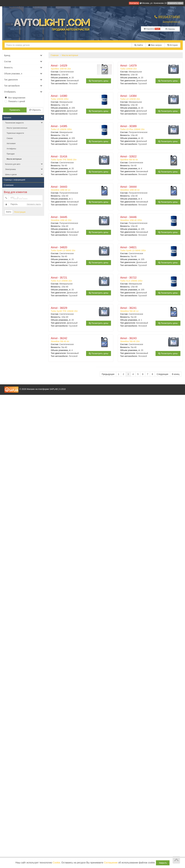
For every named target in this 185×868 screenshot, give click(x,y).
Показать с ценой (17, 101)
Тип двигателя (23, 80)
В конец (176, 374)
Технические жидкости (24, 123)
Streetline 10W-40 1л (74, 188)
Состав (23, 61)
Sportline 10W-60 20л (74, 67)
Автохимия (11, 143)
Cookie (56, 863)
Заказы (170, 29)
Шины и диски (24, 174)
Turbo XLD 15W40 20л (74, 279)
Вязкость (23, 68)
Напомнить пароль (34, 204)
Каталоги (23, 118)
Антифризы (11, 149)
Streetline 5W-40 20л (144, 340)
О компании (9, 185)
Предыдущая (108, 374)
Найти (139, 45)
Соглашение (111, 863)
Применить (15, 110)
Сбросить (35, 110)
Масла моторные (14, 159)
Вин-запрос (155, 45)
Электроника (24, 169)
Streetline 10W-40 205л (144, 219)
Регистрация (20, 212)
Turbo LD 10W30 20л (144, 97)
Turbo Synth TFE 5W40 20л (74, 158)
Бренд (23, 55)
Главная (55, 55)
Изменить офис (175, 3)
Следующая (162, 374)
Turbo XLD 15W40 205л (144, 279)
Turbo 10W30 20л (144, 67)
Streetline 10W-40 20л (74, 219)
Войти (9, 212)
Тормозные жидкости (15, 133)
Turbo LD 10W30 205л (74, 128)
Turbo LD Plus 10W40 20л (144, 128)
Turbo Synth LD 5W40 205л (144, 249)
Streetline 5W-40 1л (144, 309)
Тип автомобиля (23, 86)
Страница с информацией (14, 180)
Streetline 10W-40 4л (144, 188)
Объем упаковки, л (23, 74)
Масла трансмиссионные (17, 128)
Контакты (134, 3)
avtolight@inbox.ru (171, 22)
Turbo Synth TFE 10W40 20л (74, 309)
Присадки (11, 154)
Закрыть (163, 863)
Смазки (10, 138)
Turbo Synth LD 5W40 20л (74, 249)
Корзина (152, 29)
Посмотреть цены (99, 81)
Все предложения (17, 98)
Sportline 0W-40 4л (144, 158)
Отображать (23, 92)
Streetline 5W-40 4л (74, 340)
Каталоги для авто (24, 164)
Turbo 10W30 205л (74, 97)
